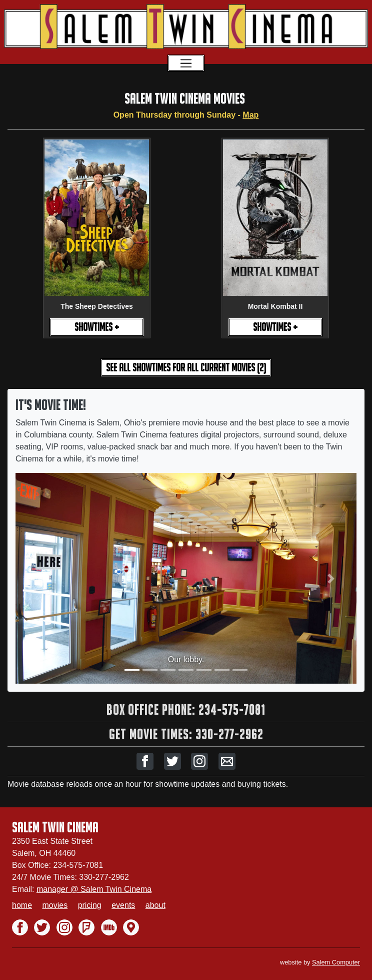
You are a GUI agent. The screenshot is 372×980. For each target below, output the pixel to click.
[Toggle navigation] (186, 63)
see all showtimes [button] (186, 368)
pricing (90, 905)
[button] (145, 761)
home (22, 905)
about (155, 905)
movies (55, 905)
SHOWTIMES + (97, 327)
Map (250, 115)
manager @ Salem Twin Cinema (94, 889)
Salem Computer (336, 962)
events (123, 905)
